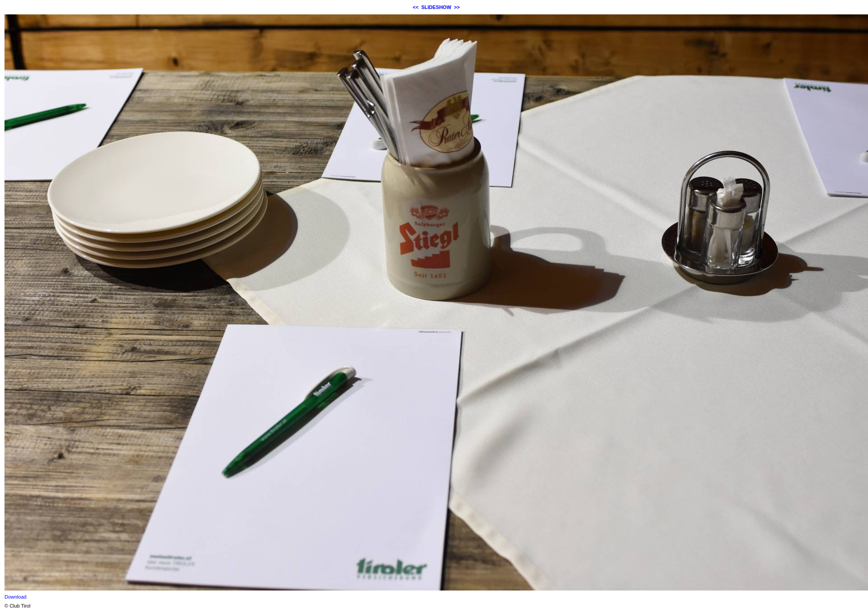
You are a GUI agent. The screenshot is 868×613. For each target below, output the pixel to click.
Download (16, 597)
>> (457, 7)
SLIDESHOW (436, 7)
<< (416, 7)
